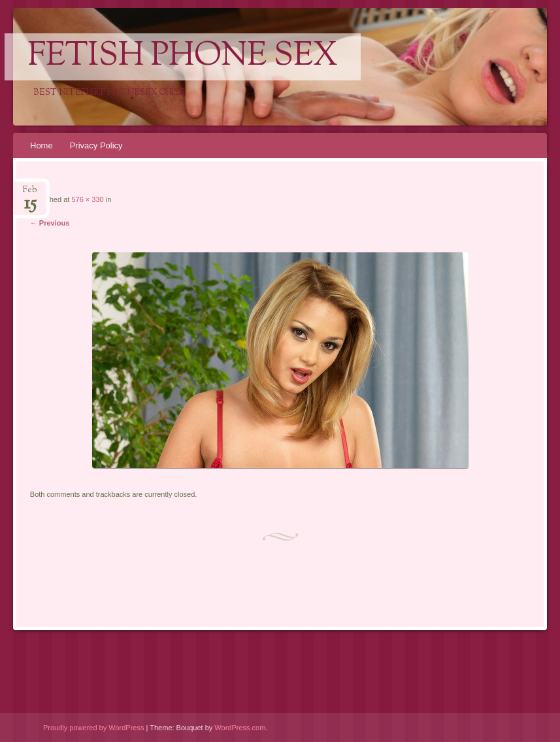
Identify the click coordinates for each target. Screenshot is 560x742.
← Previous (50, 223)
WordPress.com (240, 728)
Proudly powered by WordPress (93, 728)
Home (41, 145)
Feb (30, 194)
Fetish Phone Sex (183, 57)
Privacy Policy (96, 145)
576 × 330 (87, 199)
